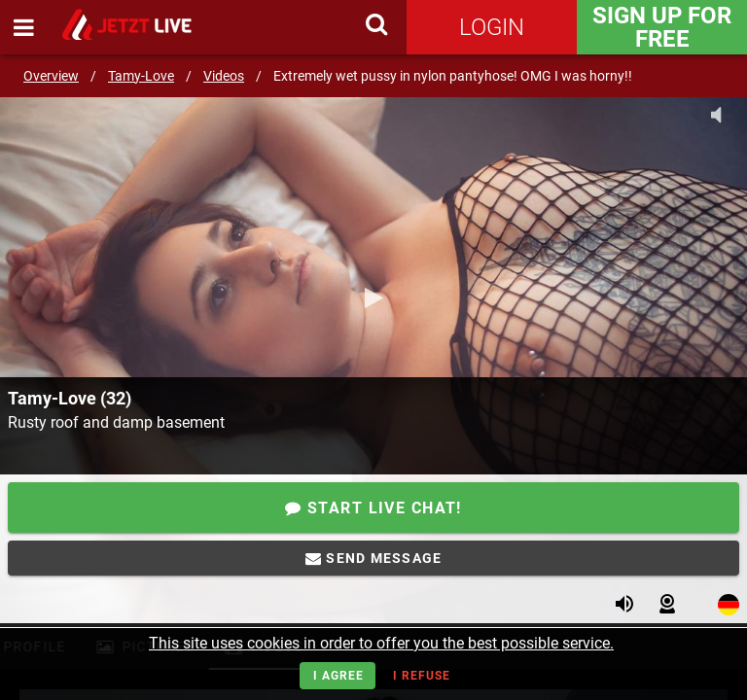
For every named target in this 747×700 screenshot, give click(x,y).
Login (492, 27)
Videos (224, 76)
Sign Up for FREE (662, 27)
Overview (51, 76)
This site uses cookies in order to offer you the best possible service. (381, 643)
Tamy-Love (141, 76)
